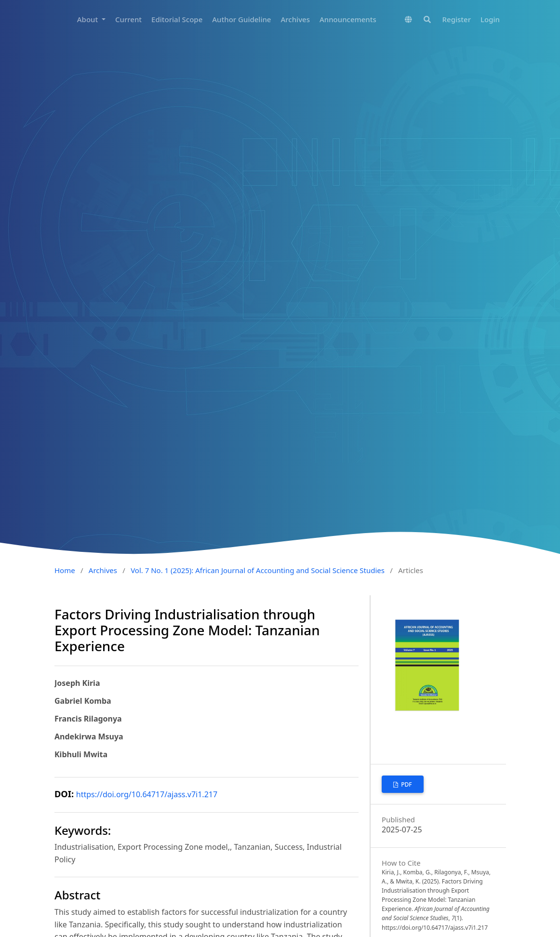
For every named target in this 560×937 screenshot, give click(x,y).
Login (490, 19)
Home (65, 570)
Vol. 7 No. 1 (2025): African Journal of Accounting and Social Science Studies (258, 570)
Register (457, 19)
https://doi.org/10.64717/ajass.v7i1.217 (147, 794)
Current (128, 19)
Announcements (348, 19)
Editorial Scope (177, 19)
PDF (406, 784)
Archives (295, 19)
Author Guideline (241, 19)
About (88, 19)
